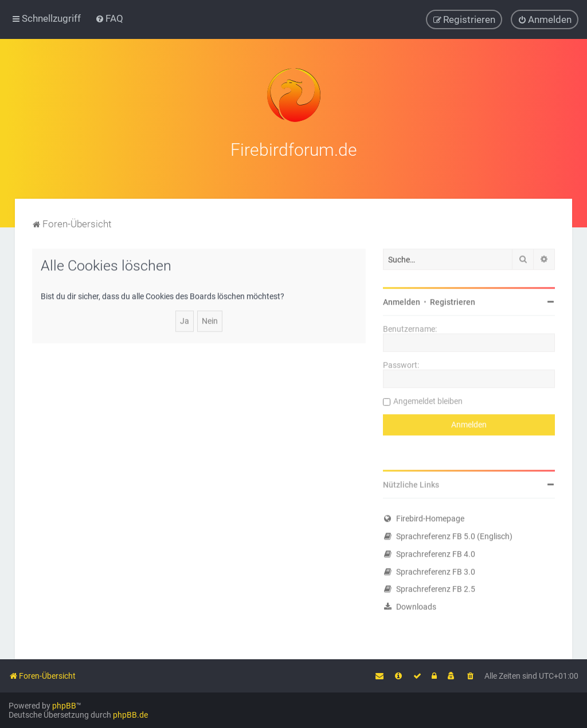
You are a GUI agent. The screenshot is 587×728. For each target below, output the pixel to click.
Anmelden (402, 301)
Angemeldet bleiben (428, 400)
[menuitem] (109, 18)
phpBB (64, 706)
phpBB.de (130, 715)
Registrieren (453, 301)
